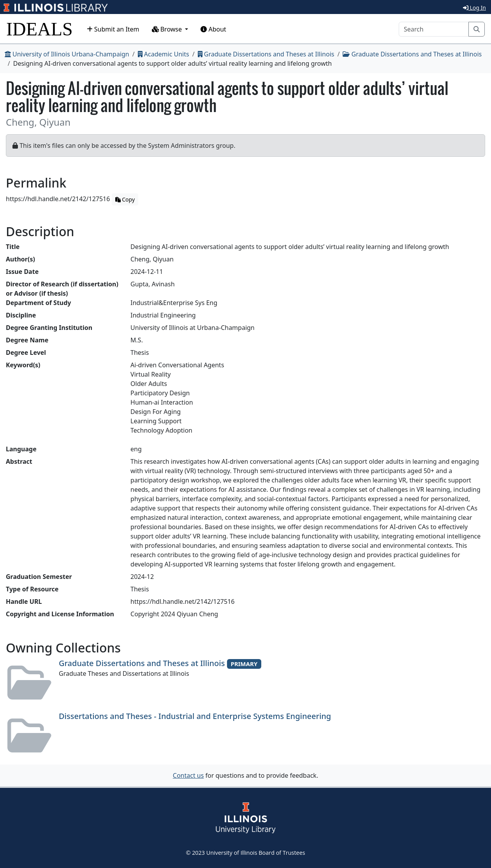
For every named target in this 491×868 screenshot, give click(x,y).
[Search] (434, 29)
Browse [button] (168, 29)
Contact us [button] (188, 775)
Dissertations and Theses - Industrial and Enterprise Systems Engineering (195, 716)
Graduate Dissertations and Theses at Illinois (266, 54)
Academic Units (164, 54)
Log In (474, 8)
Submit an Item (113, 29)
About (213, 29)
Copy (125, 199)
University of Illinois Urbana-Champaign (67, 54)
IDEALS (40, 29)
